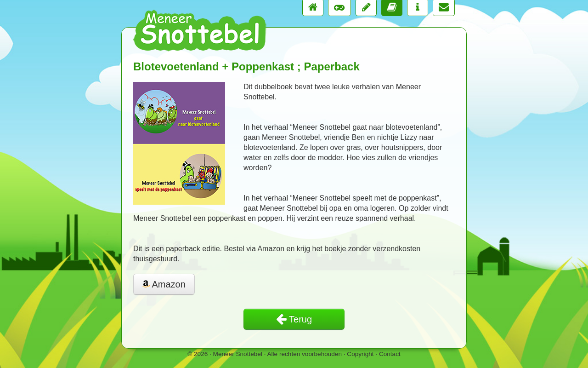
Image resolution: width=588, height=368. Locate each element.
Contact (390, 354)
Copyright (360, 354)
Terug (294, 319)
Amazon (164, 284)
